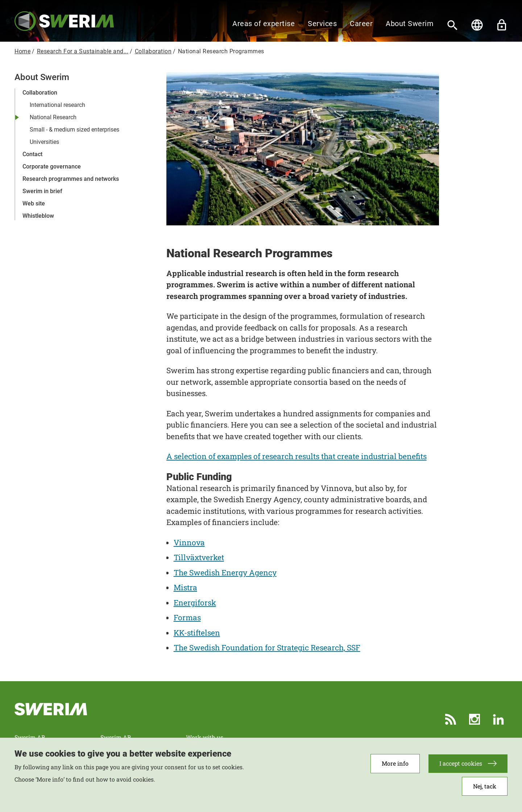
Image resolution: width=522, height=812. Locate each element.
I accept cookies (461, 768)
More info (395, 768)
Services (322, 24)
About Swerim (410, 24)
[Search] (452, 25)
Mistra (185, 587)
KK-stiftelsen (197, 633)
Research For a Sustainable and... (83, 51)
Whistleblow (38, 216)
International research (57, 105)
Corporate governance (52, 166)
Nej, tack (485, 790)
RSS (451, 719)
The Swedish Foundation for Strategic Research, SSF (267, 647)
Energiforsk (195, 603)
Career (361, 24)
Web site (34, 203)
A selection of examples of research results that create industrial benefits (297, 456)
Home (22, 51)
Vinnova (189, 542)
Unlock (502, 25)
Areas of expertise (264, 24)
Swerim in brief (42, 191)
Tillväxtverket (199, 557)
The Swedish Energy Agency (225, 572)
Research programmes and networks (71, 179)
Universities (44, 142)
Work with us (205, 737)
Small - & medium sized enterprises (74, 130)
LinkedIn (498, 719)
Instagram (475, 719)
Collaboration (153, 51)
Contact (32, 154)
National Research (53, 117)
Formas (187, 617)
